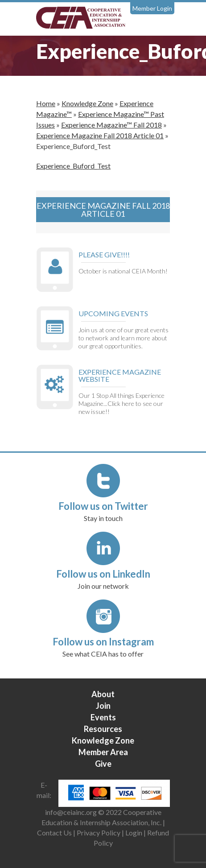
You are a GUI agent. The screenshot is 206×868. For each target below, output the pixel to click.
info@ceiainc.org (72, 812)
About (103, 694)
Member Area (103, 752)
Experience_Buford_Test (73, 166)
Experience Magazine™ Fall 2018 (111, 125)
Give (103, 764)
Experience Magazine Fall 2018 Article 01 (100, 135)
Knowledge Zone (87, 103)
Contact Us (54, 833)
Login (134, 833)
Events (103, 717)
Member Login (152, 8)
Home (46, 103)
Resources (103, 729)
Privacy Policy (99, 833)
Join (103, 706)
